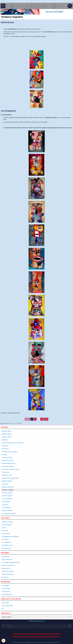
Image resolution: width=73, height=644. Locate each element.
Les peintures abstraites (9, 513)
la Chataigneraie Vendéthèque (10, 536)
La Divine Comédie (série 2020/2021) (13, 443)
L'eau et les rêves (7, 458)
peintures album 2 (7, 434)
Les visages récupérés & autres (11, 563)
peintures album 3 (7, 431)
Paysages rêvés (6, 548)
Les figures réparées (8, 466)
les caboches (6, 557)
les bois (4, 528)
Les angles (5, 505)
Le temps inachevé (7, 493)
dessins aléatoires (7, 560)
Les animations (6, 589)
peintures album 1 (7, 437)
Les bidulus (5, 539)
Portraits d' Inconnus (8, 460)
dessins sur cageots (8, 571)
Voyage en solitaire (7, 510)
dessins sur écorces (8, 574)
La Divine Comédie (7, 496)
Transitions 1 (5, 446)
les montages (6, 586)
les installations (6, 542)
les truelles (5, 531)
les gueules (5, 577)
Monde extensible (7, 594)
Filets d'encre (6, 472)
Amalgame (5, 440)
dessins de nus (6, 568)
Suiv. (46, 419)
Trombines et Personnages (9, 452)
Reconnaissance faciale (8, 463)
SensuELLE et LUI (7, 475)
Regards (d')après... (7, 481)
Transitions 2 (5, 449)
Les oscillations (6, 508)
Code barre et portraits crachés (11, 469)
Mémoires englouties (8, 487)
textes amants (6, 591)
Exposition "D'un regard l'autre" (10, 478)
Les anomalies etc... (7, 499)
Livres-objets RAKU (7, 606)
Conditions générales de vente (37, 621)
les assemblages (7, 525)
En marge (4, 455)
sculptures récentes (7, 522)
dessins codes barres (8, 565)
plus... (3, 609)
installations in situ (7, 545)
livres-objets (5, 603)
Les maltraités (6, 502)
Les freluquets (6, 534)
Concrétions (5, 484)
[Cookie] (3, 641)
